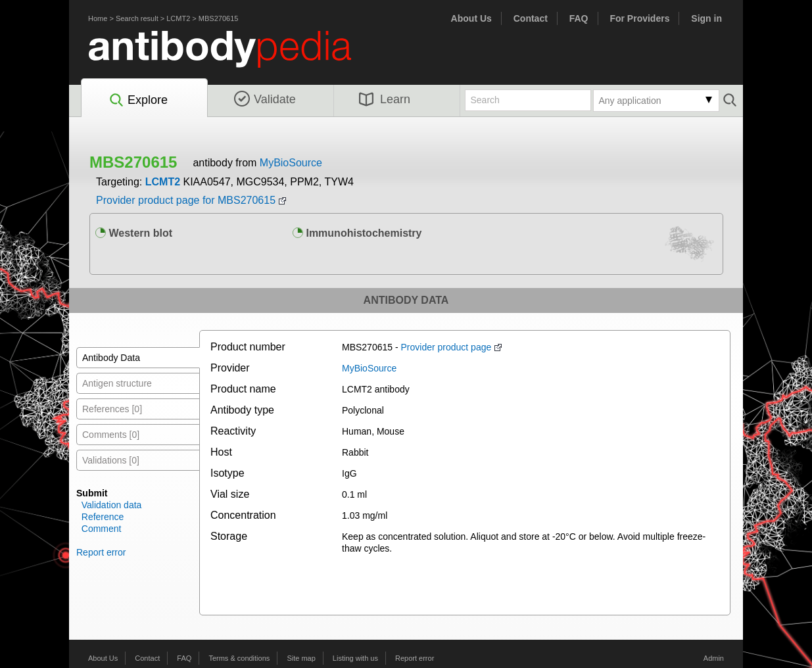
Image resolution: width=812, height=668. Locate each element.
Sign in (706, 18)
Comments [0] (111, 435)
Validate (265, 99)
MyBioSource (291, 163)
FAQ (579, 18)
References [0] (112, 409)
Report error (101, 552)
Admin (714, 658)
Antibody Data (111, 358)
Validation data (112, 505)
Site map (301, 658)
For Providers (639, 18)
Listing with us (355, 658)
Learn (385, 99)
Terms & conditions (239, 658)
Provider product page (446, 347)
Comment (102, 529)
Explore (138, 101)
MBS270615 (219, 18)
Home (98, 18)
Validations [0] (111, 460)
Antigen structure (117, 383)
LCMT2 (178, 18)
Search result (137, 18)
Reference (103, 517)
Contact (531, 18)
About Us (471, 18)
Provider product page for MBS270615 (186, 200)
